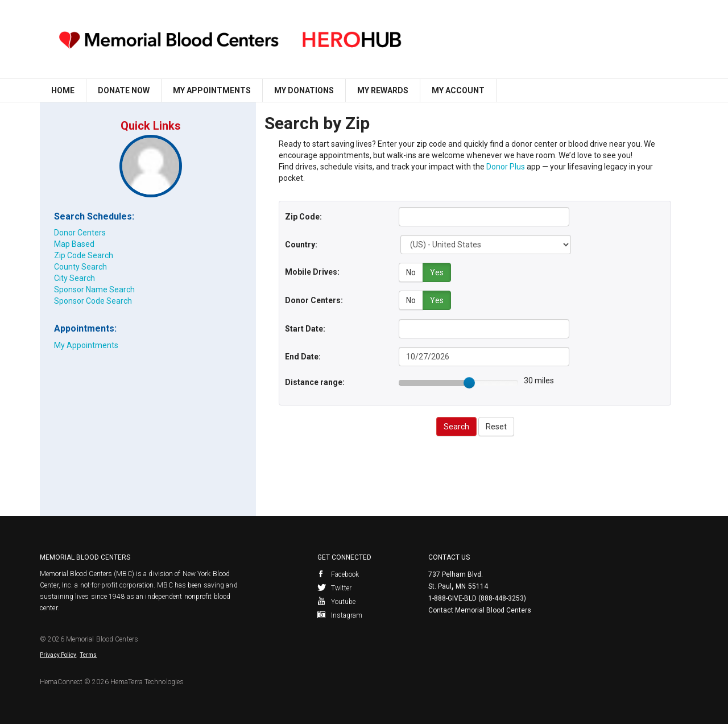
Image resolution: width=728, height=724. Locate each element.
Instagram (340, 615)
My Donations (304, 90)
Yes (437, 272)
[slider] (469, 382)
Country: (301, 245)
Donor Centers (80, 233)
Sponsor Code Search (93, 301)
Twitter (335, 588)
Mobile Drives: (312, 272)
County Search (80, 267)
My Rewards (383, 90)
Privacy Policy (58, 654)
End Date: (303, 356)
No (411, 272)
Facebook (338, 574)
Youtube (337, 601)
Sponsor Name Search (94, 289)
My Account (458, 90)
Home (63, 90)
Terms (89, 654)
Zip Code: (303, 217)
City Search (75, 278)
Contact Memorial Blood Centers (480, 610)
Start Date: (305, 328)
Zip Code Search (84, 255)
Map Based (74, 244)
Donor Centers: (314, 300)
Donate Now (124, 90)
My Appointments (212, 90)
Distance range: (315, 382)
